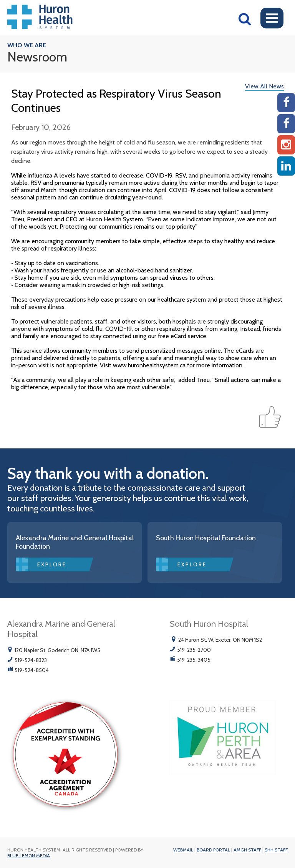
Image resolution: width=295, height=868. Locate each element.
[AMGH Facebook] (286, 103)
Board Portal (213, 850)
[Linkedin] (286, 166)
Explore (52, 564)
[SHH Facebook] (286, 124)
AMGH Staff (247, 850)
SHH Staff (276, 850)
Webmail (183, 850)
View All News (264, 86)
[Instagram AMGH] (286, 145)
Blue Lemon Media (29, 856)
